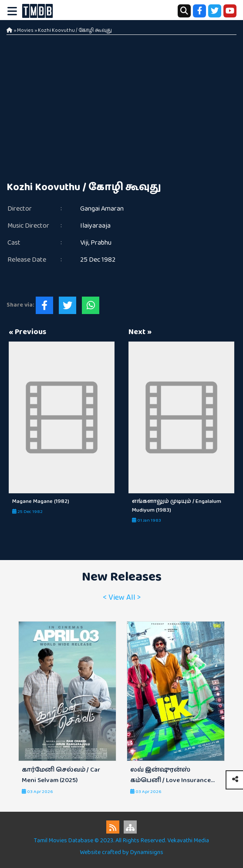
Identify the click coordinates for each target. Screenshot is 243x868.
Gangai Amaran (102, 209)
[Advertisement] (121, 100)
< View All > (122, 598)
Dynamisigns (147, 852)
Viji (84, 243)
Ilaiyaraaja (95, 226)
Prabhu (101, 243)
